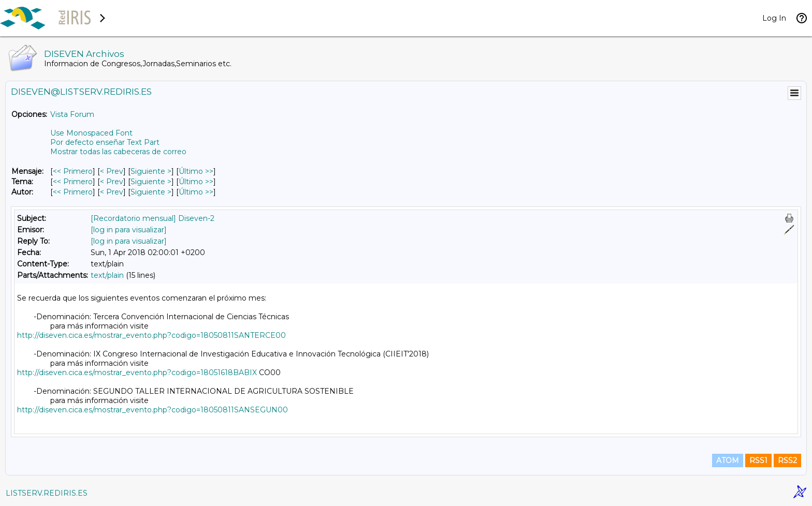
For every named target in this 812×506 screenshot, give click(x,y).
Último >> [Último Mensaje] (196, 171)
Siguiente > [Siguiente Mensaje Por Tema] (151, 182)
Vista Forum (72, 114)
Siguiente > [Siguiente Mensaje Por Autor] (151, 192)
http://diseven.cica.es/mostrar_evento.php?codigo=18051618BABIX (137, 373)
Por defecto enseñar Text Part (105, 142)
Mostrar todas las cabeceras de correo (118, 152)
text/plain (107, 275)
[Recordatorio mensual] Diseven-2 (153, 218)
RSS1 (758, 460)
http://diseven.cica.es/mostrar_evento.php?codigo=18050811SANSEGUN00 (153, 410)
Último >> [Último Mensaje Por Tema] (196, 182)
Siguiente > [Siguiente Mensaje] (151, 171)
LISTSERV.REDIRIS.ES (47, 493)
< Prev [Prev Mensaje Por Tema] (112, 182)
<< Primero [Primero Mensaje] (73, 171)
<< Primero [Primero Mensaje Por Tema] (73, 182)
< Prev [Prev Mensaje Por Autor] (112, 192)
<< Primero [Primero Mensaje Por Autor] (73, 192)
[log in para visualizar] (129, 230)
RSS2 (787, 460)
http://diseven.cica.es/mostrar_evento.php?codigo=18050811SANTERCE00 (151, 335)
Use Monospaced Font (91, 133)
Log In (774, 18)
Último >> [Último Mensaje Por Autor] (196, 192)
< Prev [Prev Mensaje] (112, 171)
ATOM (728, 460)
